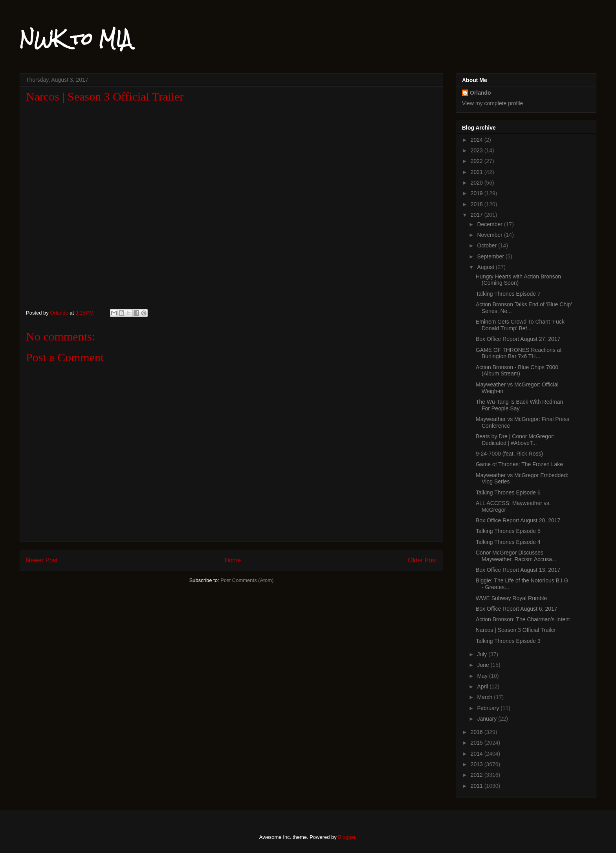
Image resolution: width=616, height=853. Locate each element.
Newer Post (42, 560)
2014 (478, 754)
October (488, 245)
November (490, 235)
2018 (478, 204)
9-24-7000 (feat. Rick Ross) (509, 454)
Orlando (480, 93)
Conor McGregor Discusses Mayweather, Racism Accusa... (516, 556)
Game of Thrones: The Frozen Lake (519, 464)
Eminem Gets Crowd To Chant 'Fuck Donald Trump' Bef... (520, 325)
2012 (478, 775)
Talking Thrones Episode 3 (508, 641)
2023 (478, 150)
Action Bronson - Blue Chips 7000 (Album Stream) (517, 371)
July (483, 654)
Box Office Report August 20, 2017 (518, 520)
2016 (478, 732)
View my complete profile (492, 103)
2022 (478, 161)
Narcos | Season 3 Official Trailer (516, 630)
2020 (478, 183)
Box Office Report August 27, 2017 (518, 339)
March (485, 697)
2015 (478, 743)
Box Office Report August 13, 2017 (518, 570)
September (491, 256)
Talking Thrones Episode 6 (508, 492)
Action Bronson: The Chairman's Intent (523, 619)
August (486, 267)
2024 (478, 140)
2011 (478, 786)
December (490, 224)
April (483, 686)
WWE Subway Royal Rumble (511, 598)
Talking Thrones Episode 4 (508, 542)
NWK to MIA (76, 39)
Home (233, 560)
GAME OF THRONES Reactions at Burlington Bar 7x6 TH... (519, 353)
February (489, 708)
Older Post (422, 560)
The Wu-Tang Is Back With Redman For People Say (519, 405)
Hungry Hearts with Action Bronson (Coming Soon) (518, 280)
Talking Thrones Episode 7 (508, 294)
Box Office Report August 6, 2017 (517, 609)
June (484, 665)
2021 (478, 172)
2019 (478, 193)
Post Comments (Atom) (247, 580)
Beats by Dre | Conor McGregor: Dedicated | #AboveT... (515, 440)
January (488, 719)
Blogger (346, 837)
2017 (478, 215)
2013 (478, 764)
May (483, 676)
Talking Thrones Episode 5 (508, 531)
